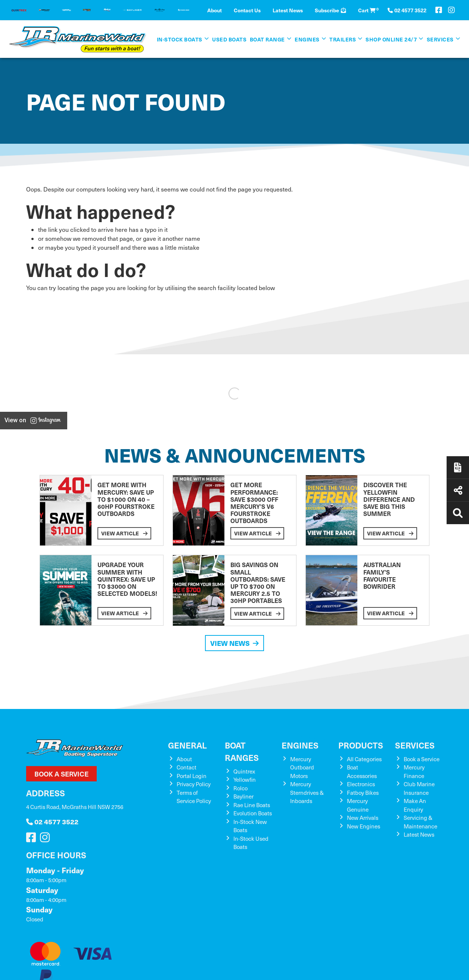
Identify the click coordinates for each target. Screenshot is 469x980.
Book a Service (61, 774)
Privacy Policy (194, 784)
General (187, 745)
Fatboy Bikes (363, 793)
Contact (187, 767)
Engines (307, 39)
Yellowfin (245, 780)
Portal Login (192, 776)
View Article (124, 533)
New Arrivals (363, 818)
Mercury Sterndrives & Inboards (307, 792)
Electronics (361, 784)
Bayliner (243, 796)
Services (440, 39)
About (215, 10)
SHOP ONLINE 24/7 (391, 39)
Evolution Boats (253, 813)
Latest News (288, 10)
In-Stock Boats (180, 39)
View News (234, 643)
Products (361, 745)
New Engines (364, 826)
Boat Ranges (242, 751)
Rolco (240, 788)
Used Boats (229, 39)
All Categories (364, 759)
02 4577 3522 (52, 822)
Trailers (343, 39)
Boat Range (267, 39)
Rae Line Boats (252, 805)
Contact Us (247, 10)
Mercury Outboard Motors (302, 767)
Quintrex (244, 771)
